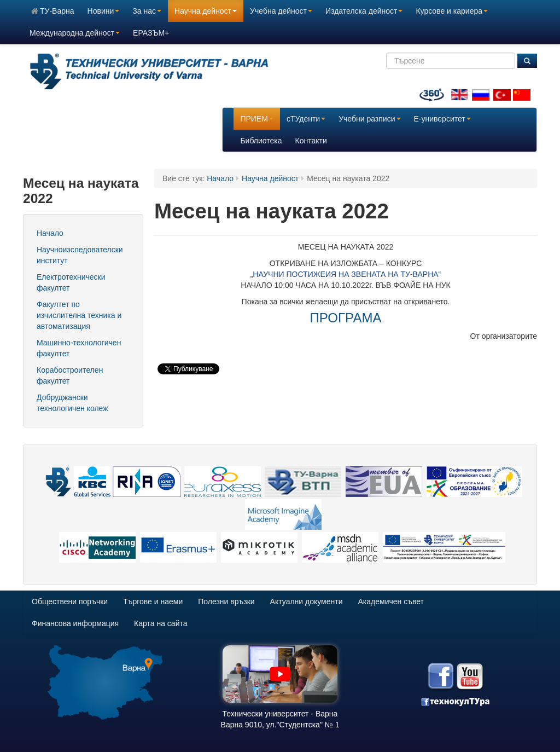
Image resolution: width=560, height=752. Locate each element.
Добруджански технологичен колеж (72, 403)
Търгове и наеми (153, 601)
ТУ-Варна (53, 11)
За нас (147, 11)
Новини (104, 11)
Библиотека (261, 141)
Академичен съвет (391, 601)
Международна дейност (75, 33)
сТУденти (306, 119)
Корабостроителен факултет (70, 375)
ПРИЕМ (256, 119)
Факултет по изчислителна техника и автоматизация (79, 315)
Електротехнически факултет (71, 282)
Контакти (311, 141)
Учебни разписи (369, 119)
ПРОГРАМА (346, 318)
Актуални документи (307, 601)
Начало (50, 233)
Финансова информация (75, 623)
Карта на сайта (161, 623)
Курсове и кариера (452, 11)
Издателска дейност (364, 11)
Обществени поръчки (70, 601)
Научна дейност (206, 11)
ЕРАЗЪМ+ (151, 33)
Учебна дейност (281, 11)
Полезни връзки (226, 601)
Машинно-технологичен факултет (79, 348)
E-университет (442, 119)
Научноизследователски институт (80, 255)
